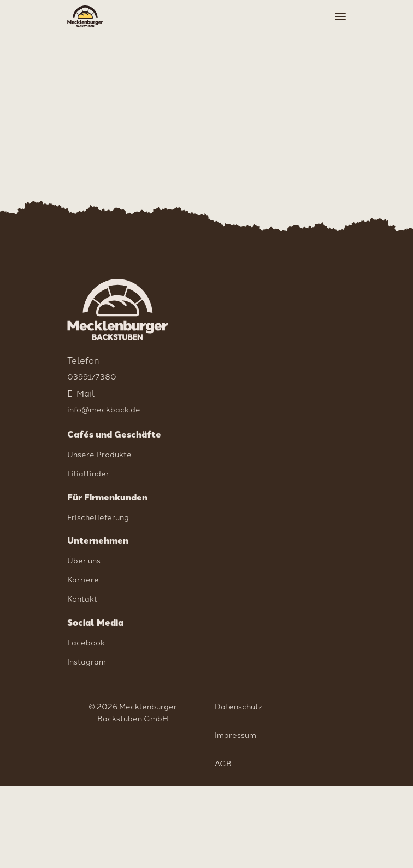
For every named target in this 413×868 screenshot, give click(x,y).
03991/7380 (92, 376)
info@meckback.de (104, 409)
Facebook (86, 642)
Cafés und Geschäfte (114, 434)
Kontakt (82, 598)
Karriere (83, 579)
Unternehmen (98, 540)
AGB (223, 763)
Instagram (87, 661)
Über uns (84, 560)
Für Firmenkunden (107, 497)
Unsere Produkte (99, 454)
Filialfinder (88, 473)
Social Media (95, 622)
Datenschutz (238, 706)
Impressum (235, 735)
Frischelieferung (98, 517)
